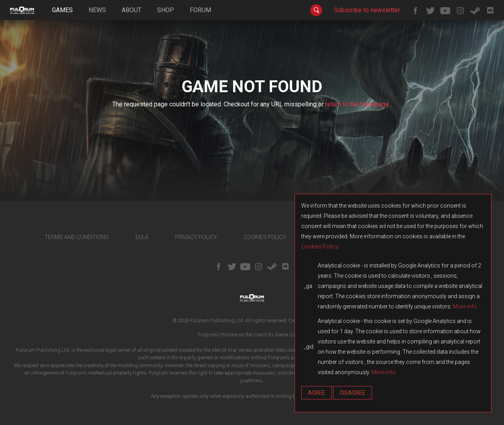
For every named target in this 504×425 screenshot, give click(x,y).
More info (465, 306)
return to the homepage (358, 104)
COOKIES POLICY (265, 237)
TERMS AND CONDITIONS (77, 237)
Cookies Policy (320, 247)
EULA (142, 237)
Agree (317, 393)
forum (200, 10)
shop (166, 10)
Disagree (353, 393)
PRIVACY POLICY (196, 237)
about (132, 10)
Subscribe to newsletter (367, 10)
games (62, 10)
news (97, 10)
